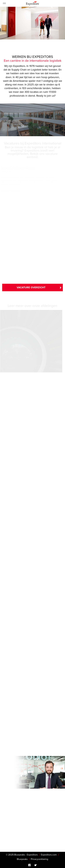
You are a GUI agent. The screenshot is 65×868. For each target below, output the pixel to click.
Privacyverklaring (39, 859)
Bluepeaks (22, 859)
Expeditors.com (49, 855)
